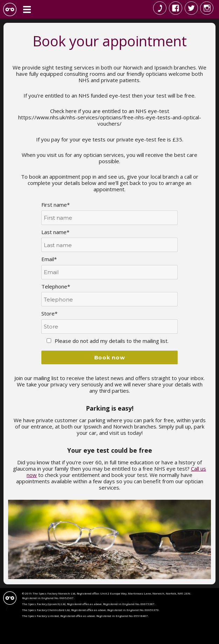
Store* (49, 313)
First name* (56, 205)
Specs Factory (10, 598)
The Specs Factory (10, 9)
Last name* (55, 232)
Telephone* (56, 286)
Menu (27, 9)
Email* (49, 259)
